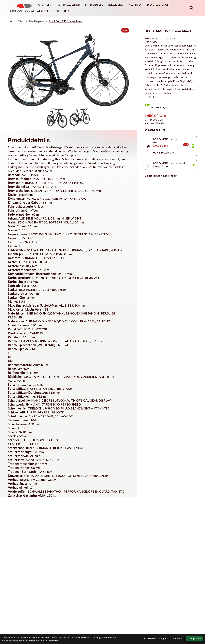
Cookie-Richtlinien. (49, 641)
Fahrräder (44, 5)
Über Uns (63, 11)
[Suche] (191, 8)
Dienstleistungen (159, 5)
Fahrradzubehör (68, 5)
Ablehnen (177, 639)
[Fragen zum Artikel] (171, 176)
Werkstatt (44, 11)
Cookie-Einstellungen (155, 639)
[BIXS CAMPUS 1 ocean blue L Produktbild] (68, 70)
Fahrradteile (94, 5)
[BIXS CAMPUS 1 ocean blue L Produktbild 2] (80, 118)
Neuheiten (135, 5)
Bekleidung (116, 5)
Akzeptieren (195, 639)
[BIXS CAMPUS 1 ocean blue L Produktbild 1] (57, 118)
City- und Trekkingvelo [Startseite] (31, 21)
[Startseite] (11, 21)
